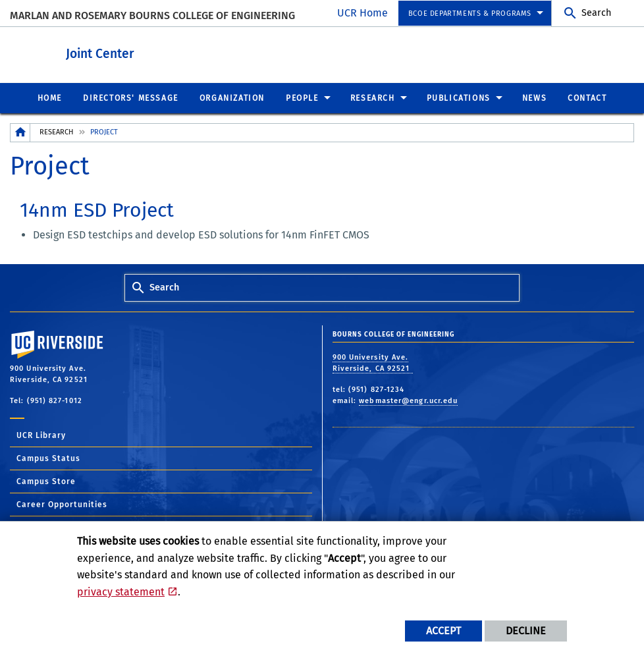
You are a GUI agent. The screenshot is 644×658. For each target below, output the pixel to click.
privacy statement (121, 592)
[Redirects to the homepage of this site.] (20, 132)
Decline (526, 631)
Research (56, 131)
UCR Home (362, 13)
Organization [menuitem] (232, 97)
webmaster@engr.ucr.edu (408, 400)
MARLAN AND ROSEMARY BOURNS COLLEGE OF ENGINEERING (152, 15)
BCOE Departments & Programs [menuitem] (470, 14)
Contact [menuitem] (587, 97)
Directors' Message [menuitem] (131, 97)
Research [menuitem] (373, 97)
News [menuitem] (534, 97)
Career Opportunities (62, 504)
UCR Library (41, 435)
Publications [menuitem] (459, 97)
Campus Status (48, 458)
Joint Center (173, 52)
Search (596, 13)
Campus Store (46, 481)
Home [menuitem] (50, 97)
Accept (443, 631)
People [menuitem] (302, 97)
